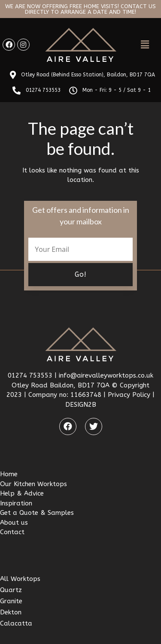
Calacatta (16, 623)
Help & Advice (22, 493)
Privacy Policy (129, 395)
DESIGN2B (81, 405)
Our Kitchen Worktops (33, 484)
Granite (11, 601)
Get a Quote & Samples (37, 513)
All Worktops (20, 579)
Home (9, 474)
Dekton (11, 612)
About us (14, 523)
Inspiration (16, 503)
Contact (12, 532)
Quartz (11, 590)
